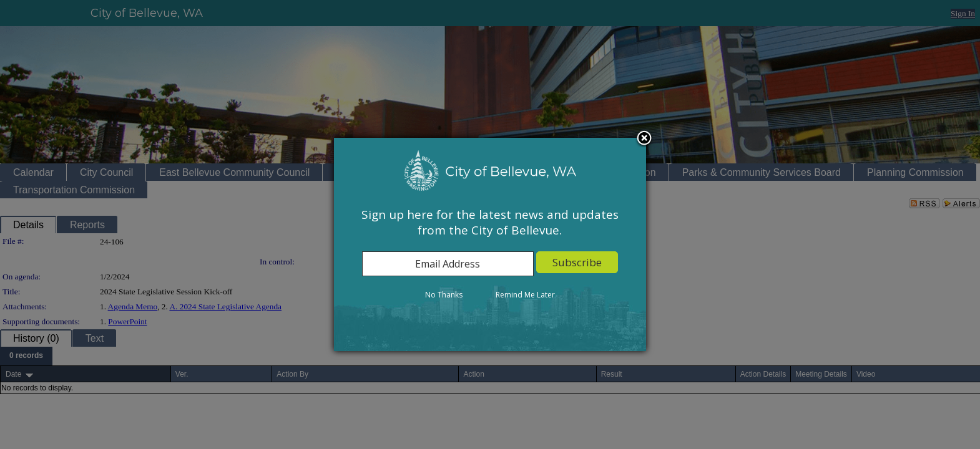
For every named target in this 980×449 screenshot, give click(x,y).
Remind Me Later (525, 295)
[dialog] (490, 244)
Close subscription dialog (645, 140)
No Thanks (444, 295)
